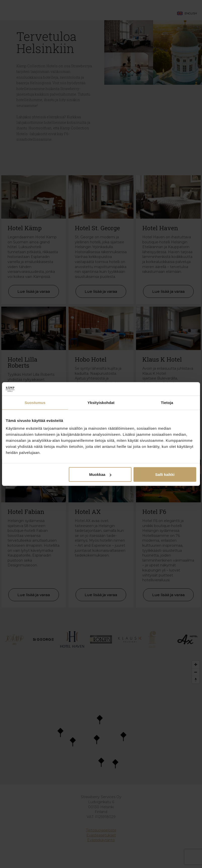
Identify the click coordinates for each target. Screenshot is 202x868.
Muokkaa (100, 474)
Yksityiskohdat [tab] (101, 402)
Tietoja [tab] (167, 402)
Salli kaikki (165, 474)
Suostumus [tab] (35, 402)
